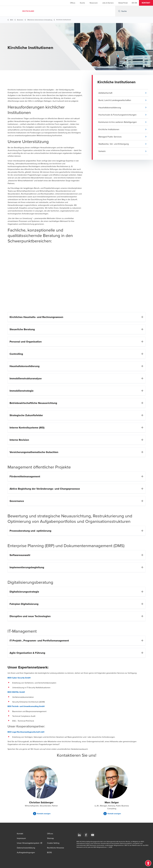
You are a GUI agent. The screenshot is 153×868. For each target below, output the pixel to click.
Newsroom (94, 3)
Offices (73, 3)
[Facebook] (86, 835)
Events (82, 3)
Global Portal (123, 3)
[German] (133, 3)
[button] (146, 3)
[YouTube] (93, 835)
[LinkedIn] (79, 835)
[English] (136, 3)
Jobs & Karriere (108, 3)
